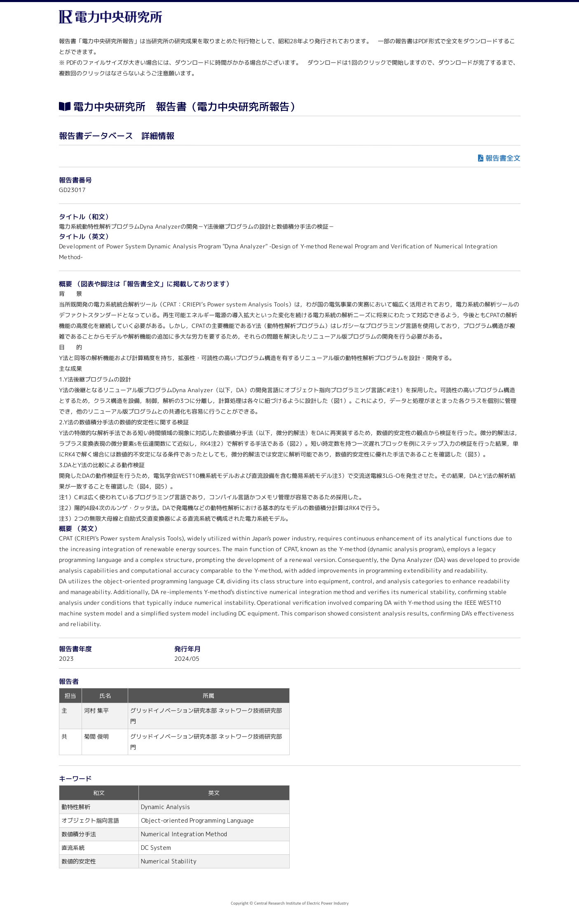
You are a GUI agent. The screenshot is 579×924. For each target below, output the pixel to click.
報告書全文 (503, 158)
